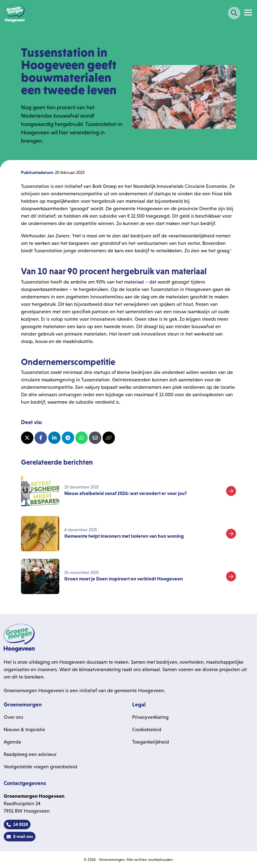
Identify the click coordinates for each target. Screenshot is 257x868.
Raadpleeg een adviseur (30, 754)
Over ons (13, 717)
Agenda (12, 742)
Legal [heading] (139, 705)
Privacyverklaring (150, 717)
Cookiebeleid (147, 729)
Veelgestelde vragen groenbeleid (40, 767)
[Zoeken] (234, 13)
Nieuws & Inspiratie (24, 729)
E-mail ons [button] (20, 836)
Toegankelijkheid (151, 742)
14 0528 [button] (17, 824)
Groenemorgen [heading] (23, 705)
